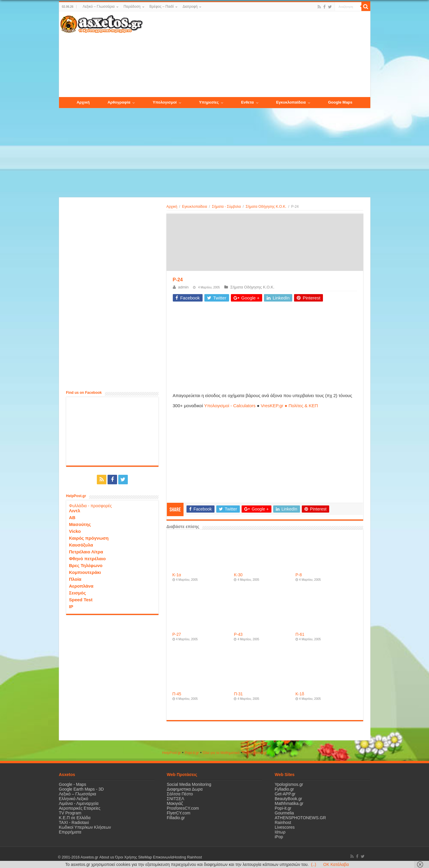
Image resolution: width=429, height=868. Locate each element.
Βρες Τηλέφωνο (86, 565)
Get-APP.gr (285, 794)
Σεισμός (78, 593)
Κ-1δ (300, 694)
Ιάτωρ (280, 832)
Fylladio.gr (284, 789)
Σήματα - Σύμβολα (226, 207)
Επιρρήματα (70, 832)
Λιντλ (75, 511)
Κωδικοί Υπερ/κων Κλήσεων (85, 827)
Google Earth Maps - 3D (81, 789)
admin (183, 287)
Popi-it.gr (192, 753)
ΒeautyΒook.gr (255, 753)
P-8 (299, 575)
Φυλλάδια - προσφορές (91, 506)
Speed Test (81, 600)
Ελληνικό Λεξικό (74, 799)
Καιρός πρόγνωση (89, 538)
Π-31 (238, 694)
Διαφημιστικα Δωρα (185, 789)
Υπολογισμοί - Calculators (230, 406)
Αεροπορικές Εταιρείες (80, 808)
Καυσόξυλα (81, 545)
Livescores (285, 827)
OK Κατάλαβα (336, 864)
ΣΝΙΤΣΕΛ (176, 799)
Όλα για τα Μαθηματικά (221, 753)
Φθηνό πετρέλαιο (87, 559)
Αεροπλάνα (81, 586)
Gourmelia (284, 813)
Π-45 (177, 694)
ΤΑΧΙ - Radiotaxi (74, 822)
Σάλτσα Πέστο (180, 794)
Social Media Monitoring (189, 784)
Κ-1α (177, 575)
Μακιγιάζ (175, 803)
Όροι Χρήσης (126, 857)
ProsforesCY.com (183, 808)
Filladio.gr (176, 818)
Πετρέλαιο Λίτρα (86, 552)
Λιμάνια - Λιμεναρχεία (79, 803)
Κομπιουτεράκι (85, 572)
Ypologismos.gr (289, 784)
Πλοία (75, 579)
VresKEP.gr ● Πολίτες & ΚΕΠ (289, 406)
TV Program (70, 813)
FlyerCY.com (179, 813)
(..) (314, 864)
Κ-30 (238, 575)
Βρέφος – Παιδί (162, 7)
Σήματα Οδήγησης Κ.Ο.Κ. (266, 207)
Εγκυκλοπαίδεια (195, 207)
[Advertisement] (256, 54)
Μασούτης (80, 524)
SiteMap (145, 857)
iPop (279, 837)
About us (107, 857)
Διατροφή (190, 7)
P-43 (238, 634)
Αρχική (172, 207)
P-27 (177, 634)
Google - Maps (73, 784)
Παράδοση (132, 7)
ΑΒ (72, 517)
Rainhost (283, 822)
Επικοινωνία (163, 857)
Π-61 (300, 634)
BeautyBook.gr (288, 799)
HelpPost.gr (171, 753)
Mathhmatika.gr (289, 803)
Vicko (75, 531)
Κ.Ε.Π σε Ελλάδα (75, 818)
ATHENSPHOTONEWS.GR (300, 818)
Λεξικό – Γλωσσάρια (98, 7)
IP (71, 606)
